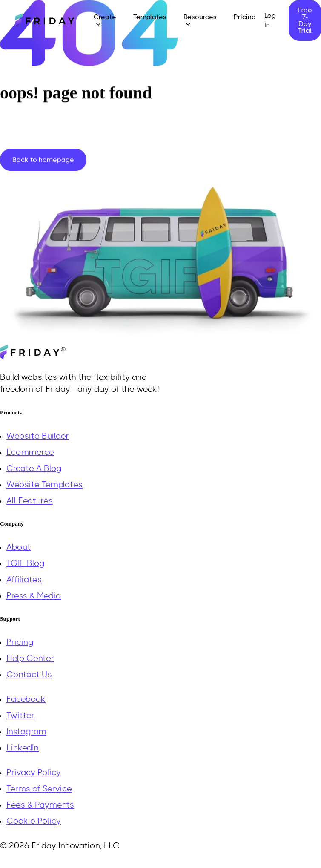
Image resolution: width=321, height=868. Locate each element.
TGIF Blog (26, 563)
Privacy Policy (34, 773)
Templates (150, 17)
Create (105, 17)
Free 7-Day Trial (305, 20)
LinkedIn (23, 748)
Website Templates (44, 485)
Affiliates (24, 580)
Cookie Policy (34, 821)
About (19, 547)
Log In (270, 20)
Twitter (20, 716)
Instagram (26, 732)
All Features (30, 501)
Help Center (30, 658)
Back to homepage (43, 160)
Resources (200, 17)
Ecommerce (30, 452)
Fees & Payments (40, 805)
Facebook (26, 699)
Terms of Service (39, 789)
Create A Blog (34, 468)
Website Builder (38, 436)
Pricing (245, 17)
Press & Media (34, 596)
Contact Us (29, 675)
